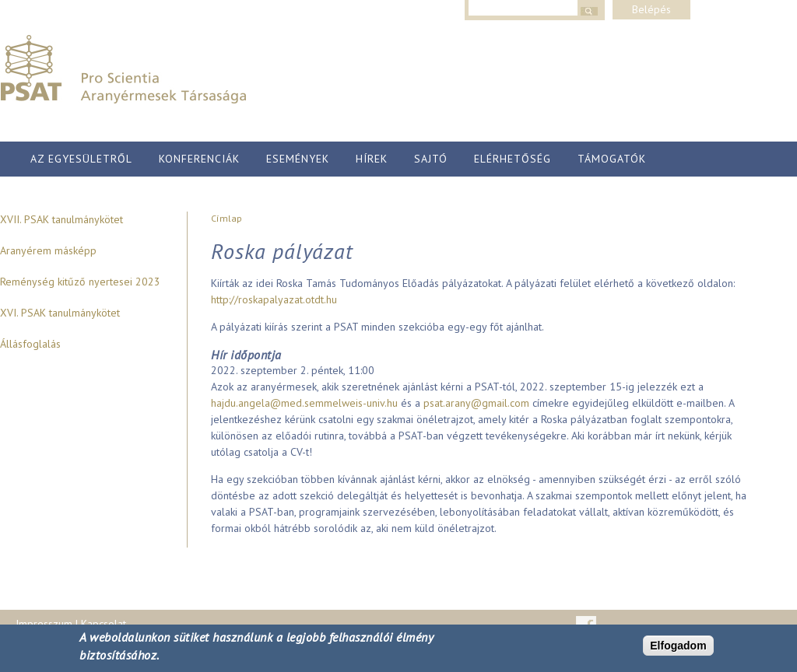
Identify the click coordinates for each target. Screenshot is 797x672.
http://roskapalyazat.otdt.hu (274, 299)
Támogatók (612, 159)
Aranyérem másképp (48, 250)
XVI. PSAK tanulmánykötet (60, 313)
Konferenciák (199, 159)
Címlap (226, 218)
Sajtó (431, 159)
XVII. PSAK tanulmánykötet (61, 219)
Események (298, 159)
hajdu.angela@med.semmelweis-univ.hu (304, 403)
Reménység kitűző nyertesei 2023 (80, 282)
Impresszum (44, 624)
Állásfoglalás (30, 344)
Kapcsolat (104, 624)
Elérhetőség (513, 159)
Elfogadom (678, 646)
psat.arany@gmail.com (476, 403)
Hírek (372, 159)
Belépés (651, 9)
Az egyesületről (81, 159)
